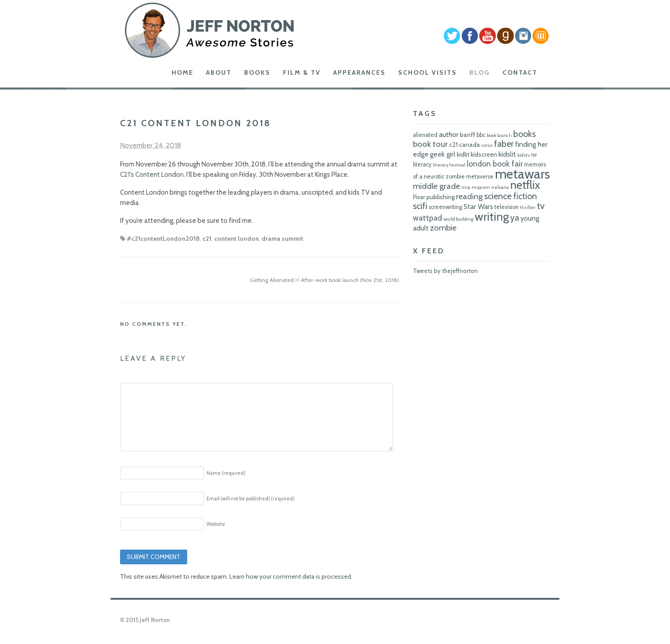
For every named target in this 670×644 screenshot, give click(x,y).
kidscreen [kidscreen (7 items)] (484, 154)
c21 (207, 239)
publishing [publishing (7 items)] (440, 197)
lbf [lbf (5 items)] (534, 155)
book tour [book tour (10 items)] (430, 144)
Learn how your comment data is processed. (291, 576)
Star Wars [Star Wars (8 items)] (478, 207)
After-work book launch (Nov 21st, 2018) (348, 280)
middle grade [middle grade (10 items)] (436, 186)
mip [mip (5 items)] (466, 187)
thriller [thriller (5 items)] (528, 207)
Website (216, 524)
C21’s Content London (152, 175)
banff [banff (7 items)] (468, 135)
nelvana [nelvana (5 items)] (500, 187)
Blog (480, 73)
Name (226, 473)
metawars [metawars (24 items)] (522, 174)
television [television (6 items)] (507, 207)
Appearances (359, 73)
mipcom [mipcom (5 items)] (481, 187)
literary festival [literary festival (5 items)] (449, 165)
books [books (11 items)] (524, 134)
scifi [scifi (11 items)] (420, 206)
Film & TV (302, 73)
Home (183, 73)
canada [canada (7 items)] (470, 145)
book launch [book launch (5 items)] (499, 135)
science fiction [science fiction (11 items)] (511, 196)
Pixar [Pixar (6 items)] (419, 197)
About (219, 73)
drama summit (282, 239)
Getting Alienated (274, 280)
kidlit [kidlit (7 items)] (463, 154)
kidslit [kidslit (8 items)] (507, 154)
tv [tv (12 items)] (541, 206)
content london (236, 239)
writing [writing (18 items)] (492, 216)
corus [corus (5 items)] (487, 145)
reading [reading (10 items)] (469, 196)
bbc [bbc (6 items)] (481, 135)
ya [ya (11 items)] (515, 218)
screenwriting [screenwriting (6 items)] (445, 207)
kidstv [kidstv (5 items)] (524, 155)
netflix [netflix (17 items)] (525, 185)
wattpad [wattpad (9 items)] (427, 218)
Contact (520, 73)
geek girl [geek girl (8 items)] (443, 154)
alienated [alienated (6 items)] (425, 135)
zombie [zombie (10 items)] (443, 228)
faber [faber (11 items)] (504, 144)
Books (257, 73)
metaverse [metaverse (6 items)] (480, 177)
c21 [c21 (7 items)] (453, 145)
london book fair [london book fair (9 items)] (495, 164)
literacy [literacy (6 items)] (422, 164)
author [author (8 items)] (449, 134)
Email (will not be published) (251, 499)
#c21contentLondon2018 (163, 239)
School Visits (427, 73)
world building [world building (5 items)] (458, 219)
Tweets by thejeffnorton (445, 271)
